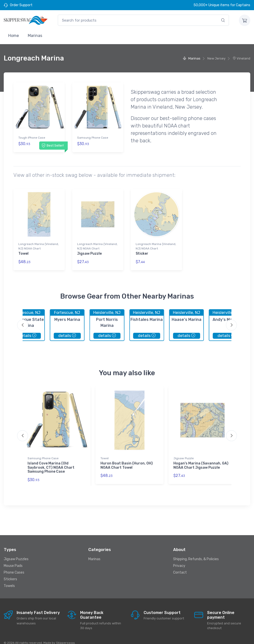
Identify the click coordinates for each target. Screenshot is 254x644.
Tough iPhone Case (32, 138)
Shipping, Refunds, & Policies (196, 552)
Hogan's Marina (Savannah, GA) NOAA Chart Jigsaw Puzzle (201, 459)
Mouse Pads (13, 559)
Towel (23, 250)
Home (14, 36)
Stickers (10, 572)
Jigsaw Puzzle (89, 250)
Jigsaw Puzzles (16, 552)
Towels (9, 579)
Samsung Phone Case (93, 138)
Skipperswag (65, 636)
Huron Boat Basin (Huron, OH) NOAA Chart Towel (127, 459)
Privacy (179, 559)
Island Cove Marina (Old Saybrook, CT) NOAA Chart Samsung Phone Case (51, 461)
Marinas (35, 36)
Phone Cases (14, 566)
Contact (180, 566)
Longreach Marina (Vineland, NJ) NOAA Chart (39, 243)
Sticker (142, 250)
